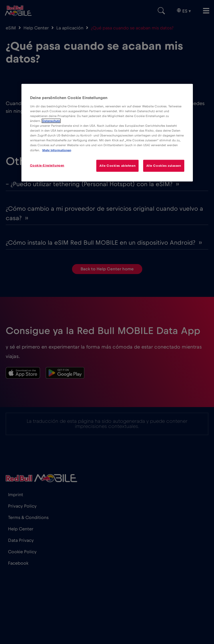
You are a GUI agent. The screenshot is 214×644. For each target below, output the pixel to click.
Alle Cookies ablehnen (117, 165)
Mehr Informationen (57, 150)
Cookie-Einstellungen (47, 165)
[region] (107, 133)
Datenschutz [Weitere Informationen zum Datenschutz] (51, 121)
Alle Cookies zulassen (164, 165)
